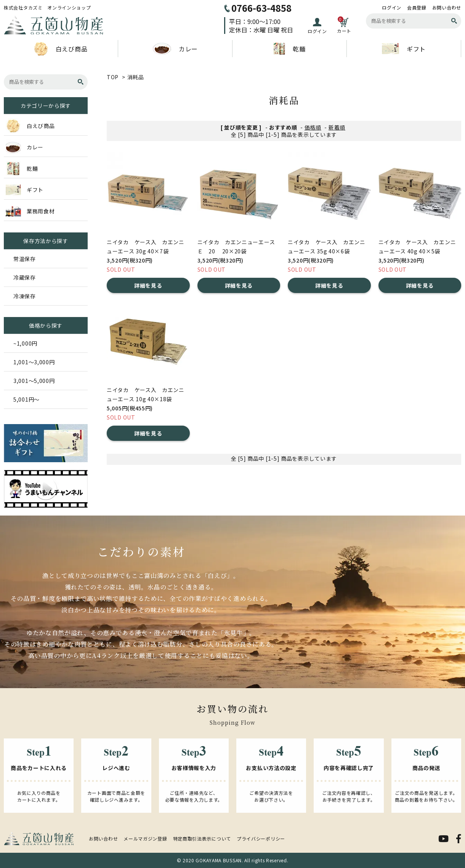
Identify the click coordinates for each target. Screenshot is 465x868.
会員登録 (417, 8)
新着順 (337, 127)
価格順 (313, 127)
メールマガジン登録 (145, 838)
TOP (113, 77)
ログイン (392, 8)
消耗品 (136, 77)
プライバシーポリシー (261, 838)
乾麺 (289, 49)
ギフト (404, 49)
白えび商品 (61, 49)
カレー (175, 49)
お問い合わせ (447, 8)
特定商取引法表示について (202, 838)
